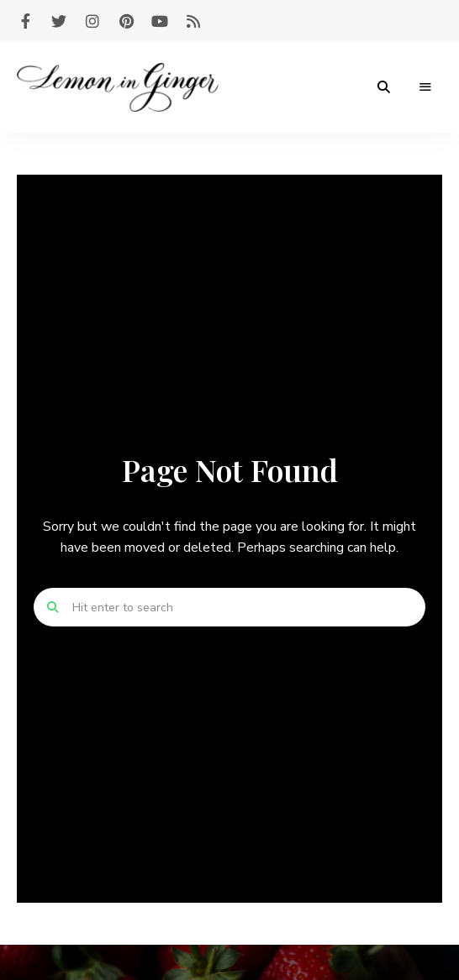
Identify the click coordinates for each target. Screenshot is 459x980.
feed (193, 21)
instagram (92, 21)
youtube (160, 21)
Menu (425, 87)
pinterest (126, 21)
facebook (25, 21)
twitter (59, 21)
